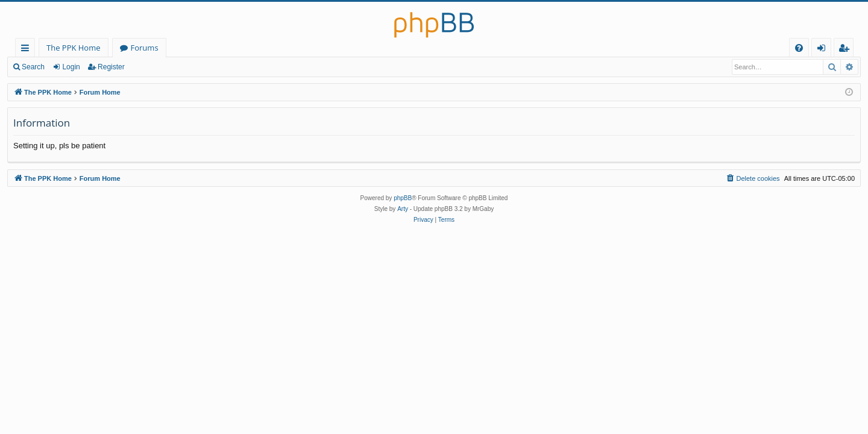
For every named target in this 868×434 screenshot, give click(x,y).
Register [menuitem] (846, 50)
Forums (145, 48)
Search (33, 67)
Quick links (27, 50)
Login (71, 67)
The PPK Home (74, 48)
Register (111, 67)
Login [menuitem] (824, 50)
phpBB (403, 198)
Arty (403, 209)
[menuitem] (799, 48)
